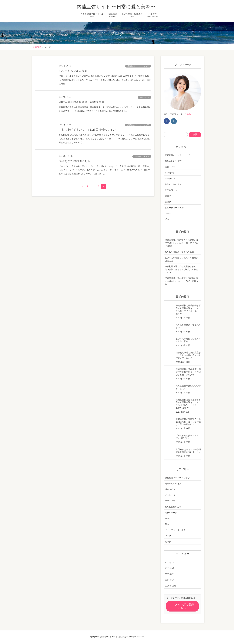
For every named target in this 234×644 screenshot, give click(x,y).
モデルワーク (171, 190)
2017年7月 (170, 562)
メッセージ (170, 173)
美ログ (168, 202)
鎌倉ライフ (144, 97)
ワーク (168, 213)
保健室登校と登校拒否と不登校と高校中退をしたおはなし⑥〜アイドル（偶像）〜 (181, 243)
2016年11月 (170, 586)
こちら (188, 114)
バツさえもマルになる (73, 71)
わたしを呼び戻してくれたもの (179, 252)
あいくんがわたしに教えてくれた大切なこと (181, 259)
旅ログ (168, 196)
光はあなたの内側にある (75, 161)
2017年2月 (170, 574)
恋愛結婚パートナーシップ (138, 66)
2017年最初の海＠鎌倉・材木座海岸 (82, 102)
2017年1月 (170, 580)
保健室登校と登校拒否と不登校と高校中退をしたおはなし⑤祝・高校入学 (181, 281)
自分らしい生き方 (142, 156)
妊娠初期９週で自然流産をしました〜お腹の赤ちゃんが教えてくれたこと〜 (181, 269)
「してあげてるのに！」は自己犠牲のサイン (87, 130)
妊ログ (168, 219)
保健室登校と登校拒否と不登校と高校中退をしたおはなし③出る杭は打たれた (188, 422)
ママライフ (170, 179)
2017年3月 (170, 568)
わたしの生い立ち (173, 184)
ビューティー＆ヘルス (175, 208)
